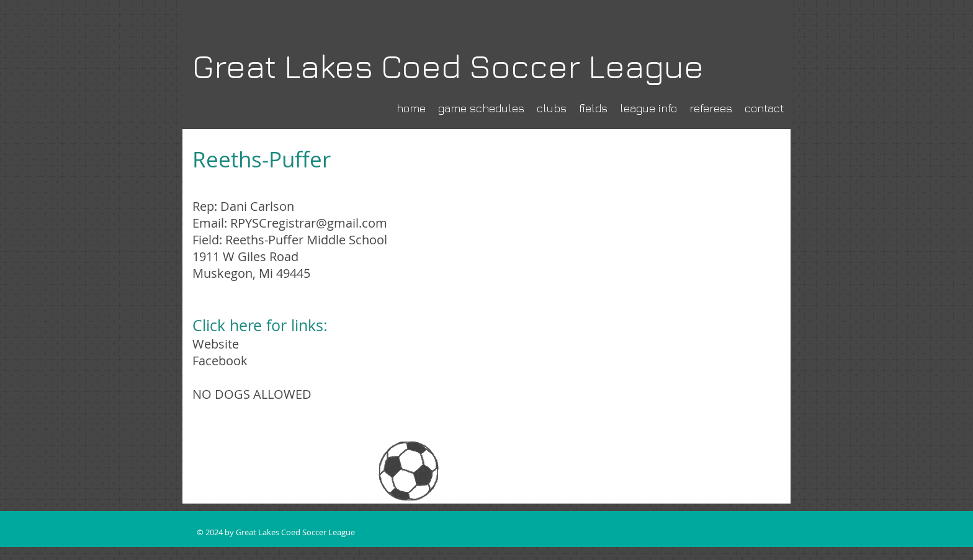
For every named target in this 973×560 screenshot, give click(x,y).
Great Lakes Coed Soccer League (448, 66)
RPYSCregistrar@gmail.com (309, 223)
